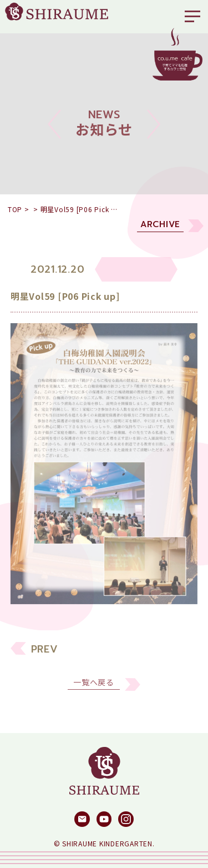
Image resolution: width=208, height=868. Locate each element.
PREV (45, 655)
